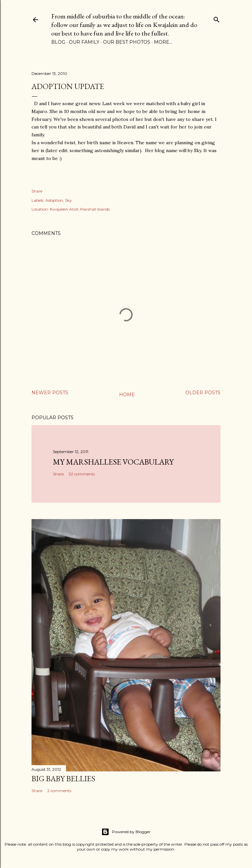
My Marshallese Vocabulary (113, 462)
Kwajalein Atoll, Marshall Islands (80, 209)
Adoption (54, 200)
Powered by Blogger (126, 832)
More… (163, 42)
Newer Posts (50, 393)
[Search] (217, 18)
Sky (68, 200)
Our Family (84, 42)
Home (127, 395)
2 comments (59, 791)
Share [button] (37, 191)
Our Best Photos (127, 42)
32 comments (82, 474)
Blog (58, 42)
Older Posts (203, 393)
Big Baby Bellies (63, 778)
